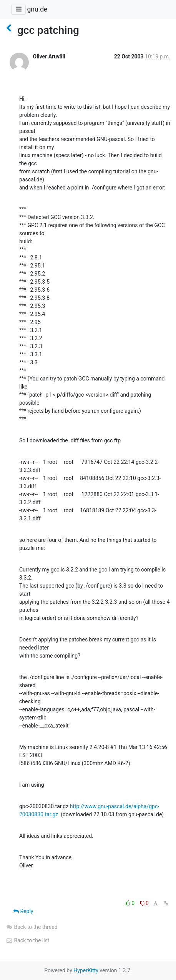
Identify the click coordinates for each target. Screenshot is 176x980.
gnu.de (37, 9)
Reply (23, 911)
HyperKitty (86, 970)
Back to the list (27, 940)
